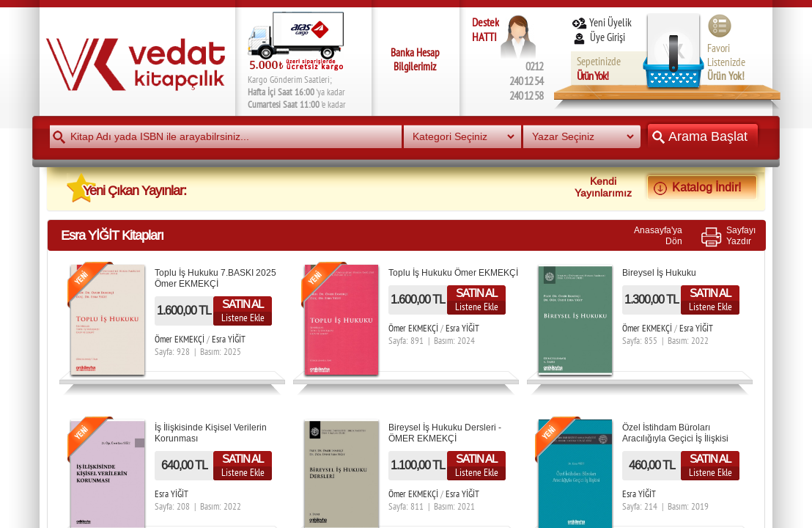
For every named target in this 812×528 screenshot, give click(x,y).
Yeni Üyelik (601, 22)
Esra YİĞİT (229, 339)
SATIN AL (243, 304)
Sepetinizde (599, 69)
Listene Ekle (243, 318)
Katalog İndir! (702, 187)
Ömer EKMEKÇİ (180, 339)
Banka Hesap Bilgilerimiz (415, 59)
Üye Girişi (599, 37)
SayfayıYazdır (741, 235)
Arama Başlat (703, 136)
